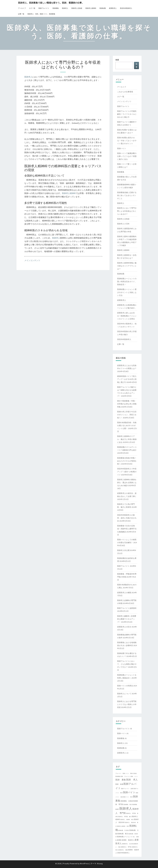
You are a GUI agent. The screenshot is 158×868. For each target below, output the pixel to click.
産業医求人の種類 (124, 593)
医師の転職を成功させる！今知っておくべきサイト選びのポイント (127, 141)
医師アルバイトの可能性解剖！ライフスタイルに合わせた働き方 (127, 114)
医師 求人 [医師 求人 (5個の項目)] (132, 780)
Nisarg (100, 864)
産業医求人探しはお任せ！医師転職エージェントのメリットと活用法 (127, 316)
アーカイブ (22, 8)
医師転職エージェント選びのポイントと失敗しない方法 (127, 292)
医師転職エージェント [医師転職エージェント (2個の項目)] (125, 837)
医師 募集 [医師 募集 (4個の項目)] (121, 780)
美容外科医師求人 (126, 8)
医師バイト (122, 148)
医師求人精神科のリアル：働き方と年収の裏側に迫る (127, 439)
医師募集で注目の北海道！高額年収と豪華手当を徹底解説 (127, 529)
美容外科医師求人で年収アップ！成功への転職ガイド (127, 472)
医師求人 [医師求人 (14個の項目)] (126, 808)
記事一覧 (21, 14)
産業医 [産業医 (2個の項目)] (119, 840)
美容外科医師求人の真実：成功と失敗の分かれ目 (127, 518)
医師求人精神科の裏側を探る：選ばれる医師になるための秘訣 (127, 482)
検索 (117, 60)
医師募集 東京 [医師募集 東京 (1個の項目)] (128, 805)
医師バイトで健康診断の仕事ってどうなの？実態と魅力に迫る (127, 156)
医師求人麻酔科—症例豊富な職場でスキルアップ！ (127, 619)
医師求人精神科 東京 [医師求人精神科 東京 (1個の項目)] (123, 826)
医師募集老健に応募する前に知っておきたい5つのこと (127, 195)
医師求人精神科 (91, 8)
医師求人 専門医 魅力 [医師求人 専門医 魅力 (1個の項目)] (125, 817)
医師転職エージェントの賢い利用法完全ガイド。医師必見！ (127, 282)
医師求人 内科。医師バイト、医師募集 (41, 14)
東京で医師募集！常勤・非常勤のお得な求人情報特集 (127, 404)
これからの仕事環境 (125, 92)
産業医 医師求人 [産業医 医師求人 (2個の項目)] (128, 840)
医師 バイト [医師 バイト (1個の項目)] (134, 776)
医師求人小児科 (123, 224)
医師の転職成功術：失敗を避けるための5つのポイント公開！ (127, 425)
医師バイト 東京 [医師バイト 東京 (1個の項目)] (128, 797)
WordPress (85, 864)
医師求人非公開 (123, 550)
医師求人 (65, 8)
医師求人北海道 (77, 8)
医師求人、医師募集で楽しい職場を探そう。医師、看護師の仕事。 (51, 3)
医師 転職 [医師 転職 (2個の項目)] (119, 784)
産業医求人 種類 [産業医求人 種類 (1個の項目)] (123, 850)
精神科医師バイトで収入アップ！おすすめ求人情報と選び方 (127, 379)
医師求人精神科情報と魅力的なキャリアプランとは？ (127, 266)
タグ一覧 (32, 8)
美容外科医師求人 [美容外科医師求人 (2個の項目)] (123, 853)
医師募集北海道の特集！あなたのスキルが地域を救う (127, 461)
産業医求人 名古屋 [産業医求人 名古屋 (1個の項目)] (127, 844)
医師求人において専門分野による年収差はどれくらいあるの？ (127, 211)
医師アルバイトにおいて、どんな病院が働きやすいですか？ (127, 664)
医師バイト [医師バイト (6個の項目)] (129, 792)
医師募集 (56, 8)
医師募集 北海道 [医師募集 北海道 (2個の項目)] (127, 801)
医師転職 (103, 8)
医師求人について (124, 694)
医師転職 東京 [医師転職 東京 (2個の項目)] (123, 834)
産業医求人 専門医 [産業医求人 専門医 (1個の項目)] (126, 847)
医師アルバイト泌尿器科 (127, 608)
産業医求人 (113, 8)
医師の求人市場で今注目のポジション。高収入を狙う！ (127, 415)
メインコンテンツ (32, 260)
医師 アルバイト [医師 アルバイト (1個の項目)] (125, 776)
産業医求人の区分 (124, 627)
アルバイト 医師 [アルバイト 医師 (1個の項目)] (120, 773)
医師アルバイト (44, 8)
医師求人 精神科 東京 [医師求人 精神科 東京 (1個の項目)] (127, 820)
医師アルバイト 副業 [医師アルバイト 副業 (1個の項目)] (127, 789)
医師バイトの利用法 (125, 686)
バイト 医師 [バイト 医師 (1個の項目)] (129, 773)
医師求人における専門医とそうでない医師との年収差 (127, 704)
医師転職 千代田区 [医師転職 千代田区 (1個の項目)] (124, 830)
